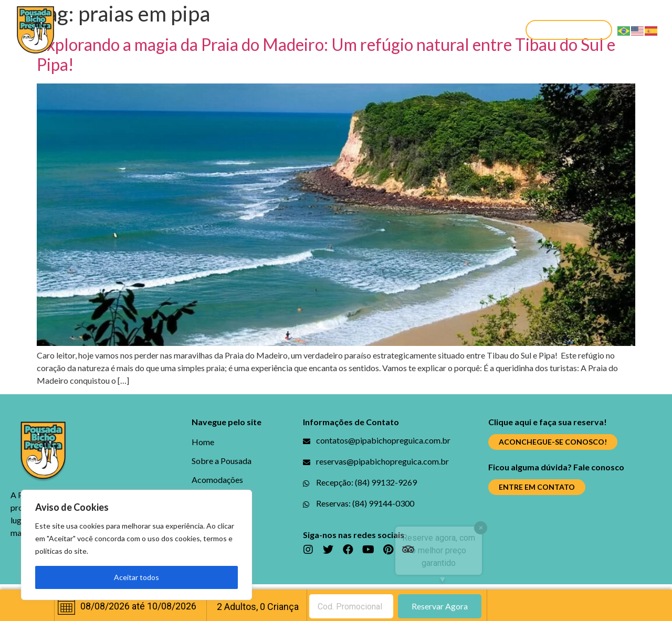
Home (92, 30)
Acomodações (245, 30)
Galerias (349, 30)
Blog (304, 30)
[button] (569, 30)
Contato (473, 30)
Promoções (410, 30)
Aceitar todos (136, 577)
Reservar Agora (440, 606)
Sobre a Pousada (158, 30)
